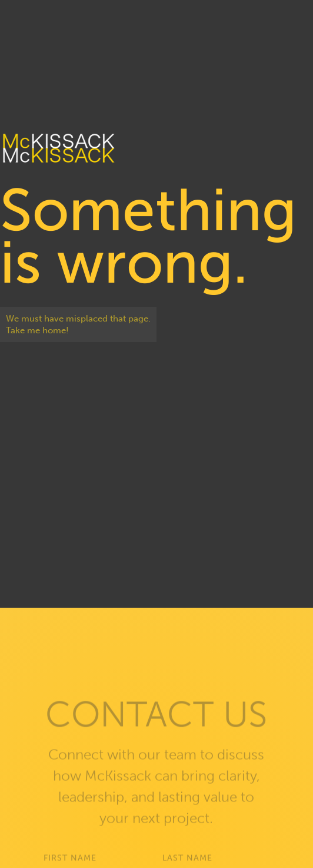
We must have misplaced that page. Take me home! (78, 324)
